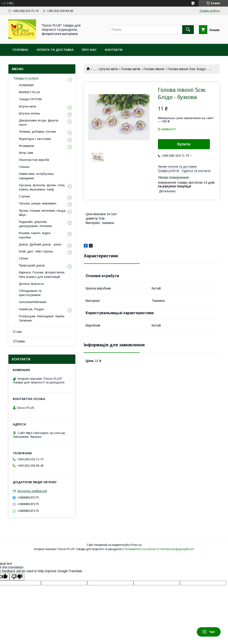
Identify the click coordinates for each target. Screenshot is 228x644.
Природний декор (32, 265)
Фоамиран (27, 146)
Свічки (23, 258)
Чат (209, 632)
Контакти (114, 50)
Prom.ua (136, 545)
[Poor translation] (17, 577)
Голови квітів (131, 69)
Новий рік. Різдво (31, 309)
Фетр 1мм (26, 153)
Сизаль (24, 167)
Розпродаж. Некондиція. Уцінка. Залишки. (42, 318)
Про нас (89, 50)
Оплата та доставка (55, 50)
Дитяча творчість (31, 284)
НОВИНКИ (26, 85)
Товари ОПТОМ (30, 99)
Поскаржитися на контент (140, 549)
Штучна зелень (30, 113)
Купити (184, 144)
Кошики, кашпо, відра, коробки (35, 235)
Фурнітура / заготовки (35, 139)
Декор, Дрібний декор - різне (40, 244)
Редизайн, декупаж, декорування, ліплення (35, 224)
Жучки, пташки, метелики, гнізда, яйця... (42, 213)
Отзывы (19, 341)
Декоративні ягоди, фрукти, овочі (39, 122)
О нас (17, 332)
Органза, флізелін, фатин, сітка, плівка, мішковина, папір (42, 187)
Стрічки (24, 196)
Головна (20, 50)
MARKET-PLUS (29, 92)
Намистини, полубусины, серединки (37, 176)
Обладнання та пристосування (30, 293)
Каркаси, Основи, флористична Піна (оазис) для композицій (42, 274)
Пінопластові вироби (34, 160)
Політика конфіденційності (176, 549)
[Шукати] (188, 30)
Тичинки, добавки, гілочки (37, 132)
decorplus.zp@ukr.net (32, 491)
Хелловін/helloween (33, 302)
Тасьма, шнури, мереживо (38, 203)
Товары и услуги (26, 78)
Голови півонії (154, 69)
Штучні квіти (109, 69)
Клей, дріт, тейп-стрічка (36, 251)
